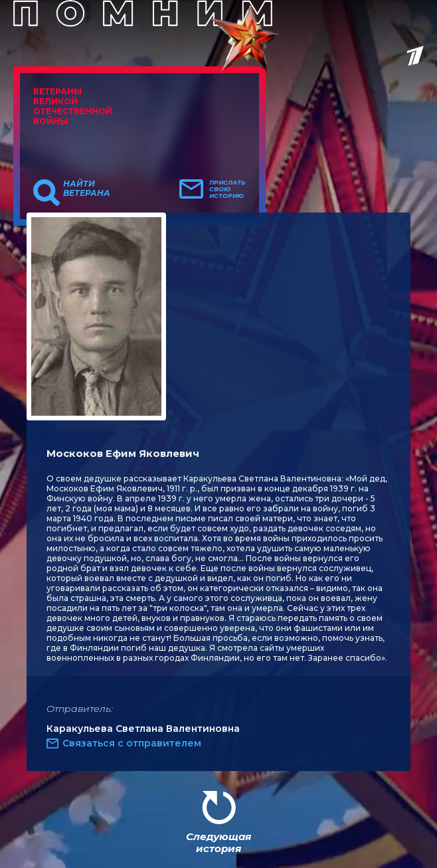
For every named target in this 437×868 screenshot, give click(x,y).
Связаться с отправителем (132, 743)
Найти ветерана (87, 189)
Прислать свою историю (227, 189)
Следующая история (218, 842)
